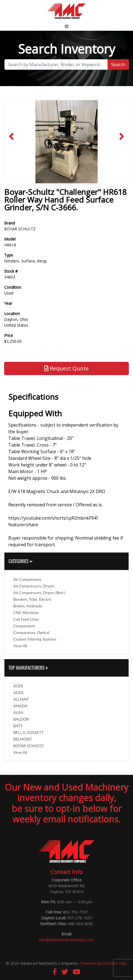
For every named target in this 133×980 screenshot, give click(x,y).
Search (118, 65)
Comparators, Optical (31, 632)
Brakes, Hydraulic (28, 606)
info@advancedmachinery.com (66, 940)
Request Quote (66, 368)
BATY (18, 726)
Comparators (24, 626)
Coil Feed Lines (26, 619)
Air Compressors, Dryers (34, 586)
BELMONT (23, 739)
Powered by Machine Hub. (104, 963)
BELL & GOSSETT (28, 732)
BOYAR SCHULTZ (28, 746)
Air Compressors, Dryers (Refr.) (39, 593)
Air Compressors (27, 579)
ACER (18, 686)
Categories (20, 561)
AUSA (18, 712)
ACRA (18, 693)
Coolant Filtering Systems (35, 639)
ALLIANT (21, 699)
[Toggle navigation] (66, 26)
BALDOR (21, 719)
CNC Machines (26, 612)
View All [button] (20, 646)
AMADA (20, 706)
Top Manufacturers (29, 668)
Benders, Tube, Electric (32, 599)
